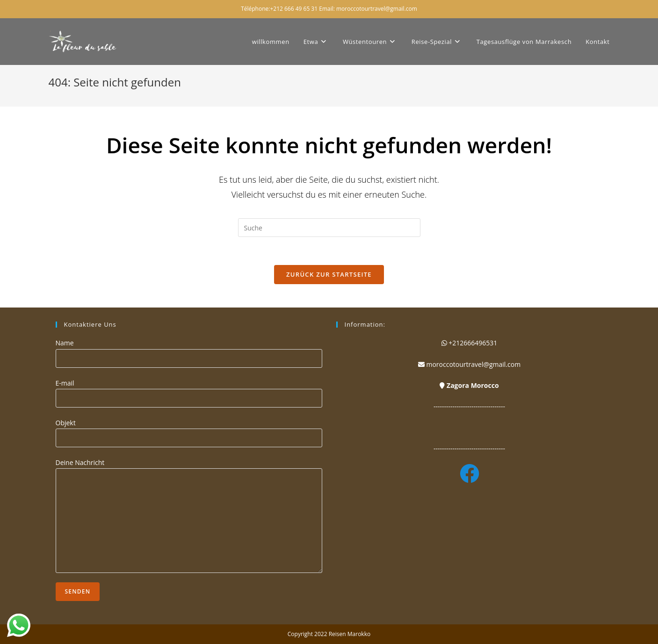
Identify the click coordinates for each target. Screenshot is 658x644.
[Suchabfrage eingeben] (329, 228)
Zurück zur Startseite (329, 274)
